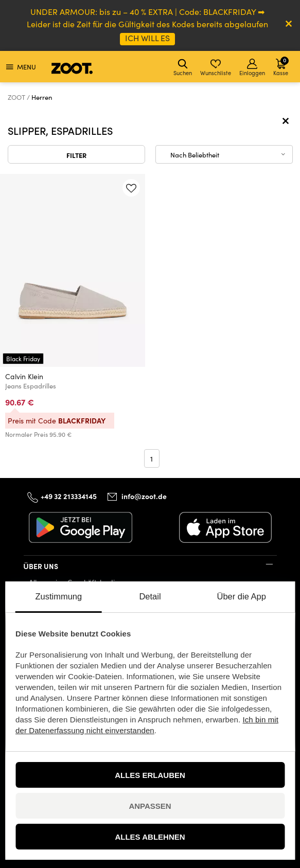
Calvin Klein (24, 376)
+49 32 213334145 (69, 496)
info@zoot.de (144, 496)
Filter (76, 155)
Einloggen (252, 68)
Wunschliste (216, 68)
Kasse (281, 66)
